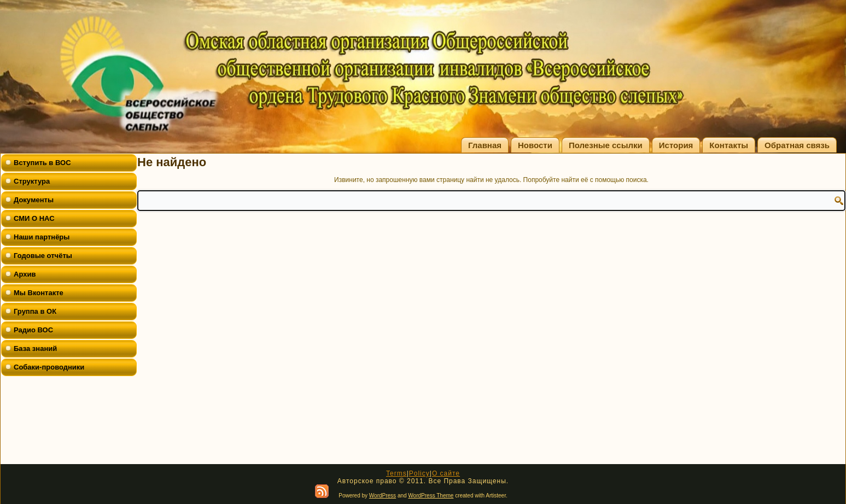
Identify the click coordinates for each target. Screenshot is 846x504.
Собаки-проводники (49, 367)
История (676, 145)
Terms (396, 473)
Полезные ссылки (606, 145)
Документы (34, 200)
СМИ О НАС (34, 218)
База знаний (35, 348)
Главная (485, 145)
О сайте (446, 473)
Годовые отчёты (43, 256)
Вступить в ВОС (42, 163)
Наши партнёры (42, 237)
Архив (25, 274)
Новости (535, 145)
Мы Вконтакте (39, 293)
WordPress (383, 496)
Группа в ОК (35, 311)
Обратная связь (797, 145)
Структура (32, 181)
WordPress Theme (431, 496)
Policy (419, 473)
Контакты (729, 145)
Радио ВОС (33, 330)
